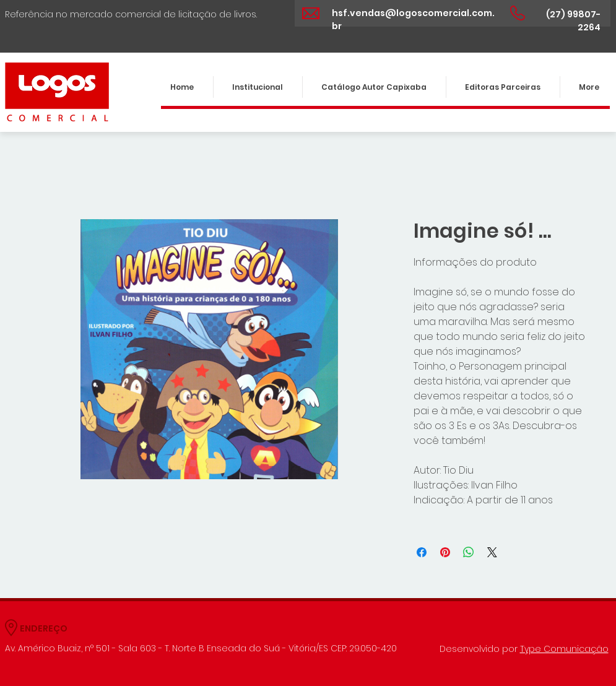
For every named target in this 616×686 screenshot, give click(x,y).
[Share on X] (492, 552)
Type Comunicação (564, 649)
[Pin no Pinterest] (445, 552)
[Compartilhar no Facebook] (422, 552)
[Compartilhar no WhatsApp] (469, 552)
